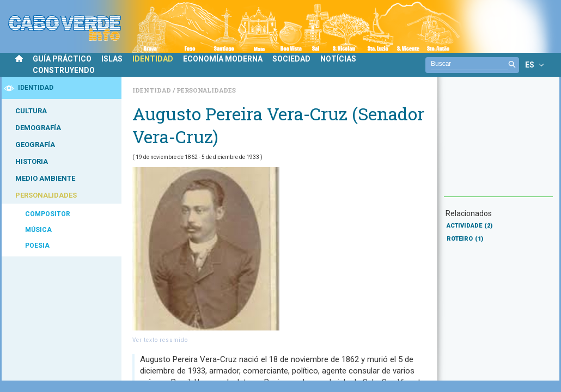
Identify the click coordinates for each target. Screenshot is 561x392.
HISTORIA (32, 161)
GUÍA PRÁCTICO (62, 59)
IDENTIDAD (153, 59)
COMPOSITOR (48, 214)
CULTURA (31, 111)
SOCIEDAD (291, 59)
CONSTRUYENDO (64, 70)
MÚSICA (38, 230)
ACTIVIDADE (469, 226)
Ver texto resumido (160, 340)
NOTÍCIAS (338, 59)
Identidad (153, 90)
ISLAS (112, 59)
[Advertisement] (498, 142)
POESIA (37, 246)
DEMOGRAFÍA (38, 128)
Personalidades (206, 90)
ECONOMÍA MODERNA (223, 59)
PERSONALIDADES (46, 195)
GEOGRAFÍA (35, 145)
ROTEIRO (465, 239)
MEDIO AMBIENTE (45, 178)
